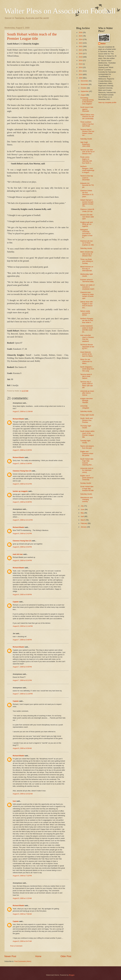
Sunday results (86, 483)
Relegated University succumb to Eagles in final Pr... (86, 234)
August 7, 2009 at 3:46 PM (22, 640)
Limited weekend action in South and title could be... (87, 329)
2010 (81, 74)
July (82, 506)
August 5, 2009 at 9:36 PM (22, 502)
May (82, 513)
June (83, 509)
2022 (81, 46)
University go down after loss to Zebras (87, 393)
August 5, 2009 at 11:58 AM (23, 411)
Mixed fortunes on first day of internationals (87, 269)
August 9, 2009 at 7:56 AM (22, 914)
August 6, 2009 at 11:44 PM (23, 626)
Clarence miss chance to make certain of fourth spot (87, 295)
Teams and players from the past (87, 447)
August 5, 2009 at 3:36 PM (22, 463)
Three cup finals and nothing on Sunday (87, 261)
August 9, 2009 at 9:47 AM (22, 941)
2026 (81, 32)
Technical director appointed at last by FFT (87, 347)
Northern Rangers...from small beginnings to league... (87, 169)
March (83, 520)
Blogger (72, 975)
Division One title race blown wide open (87, 217)
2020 (81, 53)
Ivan (14, 801)
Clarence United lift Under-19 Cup (87, 210)
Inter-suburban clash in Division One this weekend (87, 338)
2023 (81, 43)
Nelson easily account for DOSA (85, 313)
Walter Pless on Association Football (60, 11)
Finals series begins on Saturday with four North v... (86, 160)
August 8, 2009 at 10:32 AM (23, 794)
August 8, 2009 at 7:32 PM (22, 876)
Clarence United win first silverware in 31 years (87, 193)
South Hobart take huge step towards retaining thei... (87, 462)
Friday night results (87, 415)
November (85, 84)
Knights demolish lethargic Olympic (86, 401)
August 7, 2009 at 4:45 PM (22, 667)
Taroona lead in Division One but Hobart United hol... (87, 132)
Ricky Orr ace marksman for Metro (86, 361)
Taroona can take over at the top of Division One (87, 152)
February (84, 523)
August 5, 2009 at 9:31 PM (22, 484)
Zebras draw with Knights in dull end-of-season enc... (86, 305)
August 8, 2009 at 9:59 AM (22, 748)
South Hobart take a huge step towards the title (87, 488)
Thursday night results (86, 427)
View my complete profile (107, 102)
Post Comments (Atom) (23, 961)
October (84, 88)
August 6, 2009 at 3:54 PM (22, 547)
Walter (103, 44)
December (85, 81)
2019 (81, 57)
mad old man (18, 554)
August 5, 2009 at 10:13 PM (23, 520)
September (85, 91)
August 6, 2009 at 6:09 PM (22, 594)
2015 (81, 64)
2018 (81, 60)
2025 (81, 36)
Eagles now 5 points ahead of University (87, 478)
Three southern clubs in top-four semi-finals (87, 124)
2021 (81, 50)
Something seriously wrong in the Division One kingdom (87, 101)
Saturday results (86, 139)
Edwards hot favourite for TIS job (87, 185)
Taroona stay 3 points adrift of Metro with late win (87, 385)
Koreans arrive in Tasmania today (87, 281)
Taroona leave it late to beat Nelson (86, 376)
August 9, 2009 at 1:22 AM (22, 898)
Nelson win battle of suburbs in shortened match (87, 287)
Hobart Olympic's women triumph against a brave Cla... (87, 203)
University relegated (85, 407)
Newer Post (10, 956)
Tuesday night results (85, 442)
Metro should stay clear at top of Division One (87, 254)
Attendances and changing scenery (86, 499)
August (83, 95)
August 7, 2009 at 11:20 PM (23, 694)
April (82, 516)
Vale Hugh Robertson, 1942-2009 (85, 144)
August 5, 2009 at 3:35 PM (22, 450)
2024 (81, 39)
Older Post (66, 956)
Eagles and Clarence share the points (87, 453)
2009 (81, 78)
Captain (16, 602)
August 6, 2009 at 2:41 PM (22, 533)
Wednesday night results (87, 275)
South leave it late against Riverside (87, 109)
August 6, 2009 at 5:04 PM (22, 560)
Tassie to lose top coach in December (87, 178)
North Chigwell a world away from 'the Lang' (87, 369)
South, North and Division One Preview (86, 420)
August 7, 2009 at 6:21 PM (22, 680)
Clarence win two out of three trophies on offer (87, 243)
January (84, 527)
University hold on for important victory (87, 470)
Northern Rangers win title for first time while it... (87, 321)
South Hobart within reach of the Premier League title (32, 36)
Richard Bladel (18, 419)
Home (38, 956)
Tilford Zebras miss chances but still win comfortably (87, 117)
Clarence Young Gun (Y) (22, 471)
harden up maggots (20, 491)
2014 (81, 67)
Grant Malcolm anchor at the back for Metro (86, 354)
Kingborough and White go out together (86, 224)
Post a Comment (16, 946)
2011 (81, 71)
